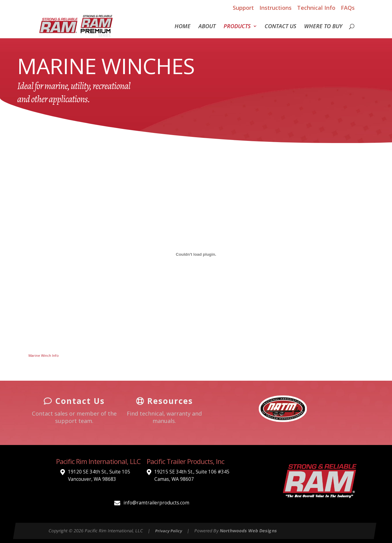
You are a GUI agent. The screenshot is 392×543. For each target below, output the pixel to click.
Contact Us (280, 27)
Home (183, 27)
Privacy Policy (169, 531)
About (207, 27)
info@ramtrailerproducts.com (156, 503)
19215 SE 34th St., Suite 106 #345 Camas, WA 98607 (192, 475)
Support (243, 8)
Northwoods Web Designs (249, 531)
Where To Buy (323, 27)
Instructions (275, 8)
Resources (164, 401)
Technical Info (316, 8)
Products (237, 27)
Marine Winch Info (44, 355)
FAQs (348, 8)
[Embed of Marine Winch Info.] (196, 254)
